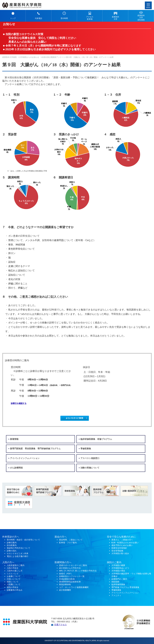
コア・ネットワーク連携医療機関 (74, 587)
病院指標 (115, 582)
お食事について (14, 576)
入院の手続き (13, 568)
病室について (13, 582)
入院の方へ (8, 562)
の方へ (63, 537)
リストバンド (13, 574)
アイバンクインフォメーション (25, 458)
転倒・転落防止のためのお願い (125, 543)
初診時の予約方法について (18, 548)
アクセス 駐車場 (90, 18)
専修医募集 (86, 449)
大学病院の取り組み (120, 553)
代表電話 (38, 18)
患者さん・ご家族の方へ (122, 540)
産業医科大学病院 (9, 57)
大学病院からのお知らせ (29, 57)
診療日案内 (12, 543)
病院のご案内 (114, 562)
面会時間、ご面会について (71, 540)
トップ (13, 18)
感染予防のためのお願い (122, 545)
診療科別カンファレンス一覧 (72, 576)
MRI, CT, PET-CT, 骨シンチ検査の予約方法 (78, 571)
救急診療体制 (65, 584)
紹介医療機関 (65, 590)
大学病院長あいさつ (120, 568)
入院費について (14, 584)
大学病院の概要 (118, 565)
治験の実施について (90, 468)
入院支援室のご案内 (16, 565)
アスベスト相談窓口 (90, 458)
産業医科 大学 (115, 18)
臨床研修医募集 (118, 584)
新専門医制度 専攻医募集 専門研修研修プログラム (35, 449)
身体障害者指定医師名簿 (70, 582)
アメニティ (116, 595)
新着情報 (14, 439)
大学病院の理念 (118, 571)
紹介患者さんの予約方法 (70, 568)
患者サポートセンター (69, 565)
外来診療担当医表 (67, 579)
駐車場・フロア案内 (68, 543)
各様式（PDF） (66, 574)
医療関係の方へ (63, 562)
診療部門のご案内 (119, 579)
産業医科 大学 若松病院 (141, 18)
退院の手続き (13, 587)
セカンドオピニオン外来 (18, 553)
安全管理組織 (117, 551)
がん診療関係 (16, 468)
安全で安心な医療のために (121, 537)
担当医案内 (12, 545)
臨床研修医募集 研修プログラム (96, 439)
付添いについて (14, 579)
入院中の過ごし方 (15, 571)
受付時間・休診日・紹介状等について (23, 540)
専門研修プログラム (125, 587)
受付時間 (64, 18)
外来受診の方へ (11, 537)
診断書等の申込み (15, 590)
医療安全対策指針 (119, 548)
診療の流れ (12, 551)
